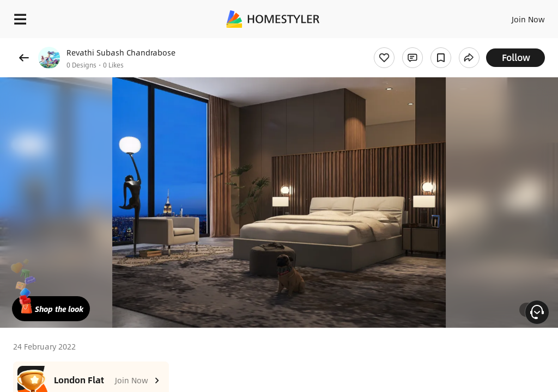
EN (514, 16)
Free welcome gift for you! (418, 44)
